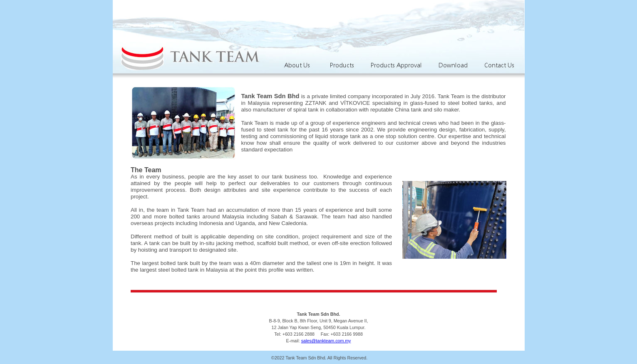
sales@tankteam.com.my (326, 341)
